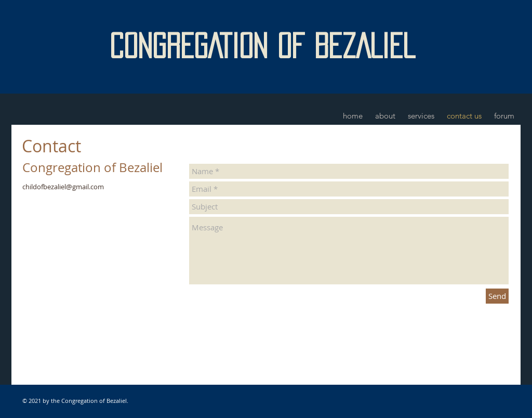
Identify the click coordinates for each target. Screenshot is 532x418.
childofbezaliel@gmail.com (63, 187)
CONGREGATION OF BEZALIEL (262, 46)
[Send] (497, 296)
